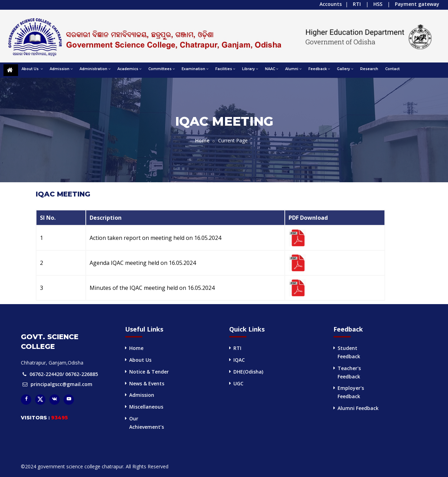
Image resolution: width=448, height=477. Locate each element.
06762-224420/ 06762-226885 (64, 374)
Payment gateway (417, 4)
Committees (161, 69)
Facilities (225, 69)
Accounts (331, 4)
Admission (61, 69)
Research (369, 69)
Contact (392, 69)
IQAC (239, 360)
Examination (195, 69)
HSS (378, 4)
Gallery (345, 69)
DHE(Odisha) (248, 372)
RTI (357, 4)
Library (250, 69)
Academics (129, 69)
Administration (95, 69)
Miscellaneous (146, 407)
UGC (238, 383)
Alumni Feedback (358, 408)
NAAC (272, 69)
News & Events (147, 383)
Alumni (293, 69)
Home (202, 140)
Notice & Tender (149, 372)
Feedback (319, 69)
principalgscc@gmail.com (61, 384)
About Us (32, 69)
